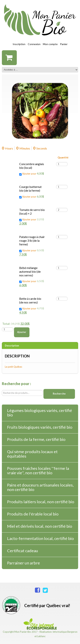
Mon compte (50, 44)
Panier (64, 44)
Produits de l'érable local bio (33, 514)
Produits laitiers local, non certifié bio (41, 502)
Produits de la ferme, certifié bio (36, 439)
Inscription (19, 44)
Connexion (34, 44)
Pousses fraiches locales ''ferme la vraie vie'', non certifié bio (38, 470)
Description (12, 346)
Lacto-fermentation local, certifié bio (40, 538)
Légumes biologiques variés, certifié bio (40, 413)
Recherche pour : (16, 384)
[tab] (40, 346)
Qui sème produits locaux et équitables (32, 454)
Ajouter (22, 332)
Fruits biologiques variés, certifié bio (40, 427)
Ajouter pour (32, 174)
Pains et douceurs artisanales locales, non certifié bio (40, 487)
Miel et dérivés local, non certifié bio (40, 526)
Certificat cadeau (23, 551)
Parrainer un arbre (23, 563)
